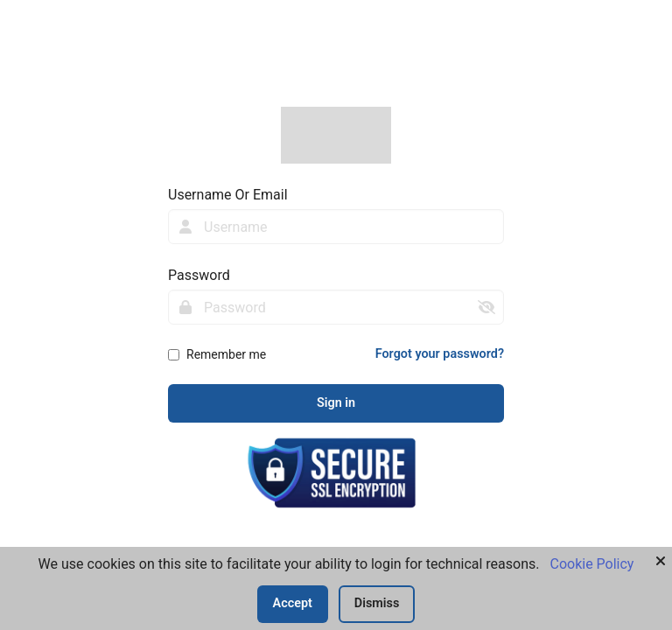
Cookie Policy (591, 564)
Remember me (226, 354)
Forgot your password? (440, 354)
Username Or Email (228, 195)
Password (199, 275)
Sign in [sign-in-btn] (336, 403)
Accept (293, 603)
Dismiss (377, 603)
